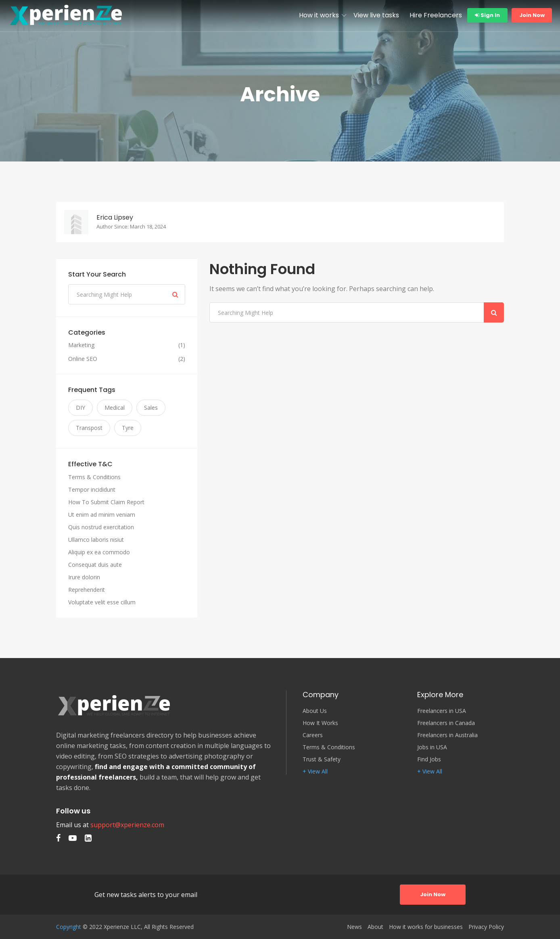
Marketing (81, 345)
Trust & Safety (322, 759)
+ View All (315, 771)
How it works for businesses (426, 927)
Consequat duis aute (95, 565)
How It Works (320, 723)
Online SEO (83, 359)
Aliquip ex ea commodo (99, 552)
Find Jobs (429, 759)
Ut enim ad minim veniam (102, 515)
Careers (313, 735)
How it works (319, 15)
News (354, 927)
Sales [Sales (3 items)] (151, 408)
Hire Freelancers (436, 15)
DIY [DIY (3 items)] (80, 408)
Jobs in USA (432, 747)
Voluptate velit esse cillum (102, 602)
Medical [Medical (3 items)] (115, 408)
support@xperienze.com (127, 825)
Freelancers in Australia (447, 735)
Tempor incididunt (92, 489)
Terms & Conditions (94, 477)
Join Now (532, 15)
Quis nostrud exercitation (101, 527)
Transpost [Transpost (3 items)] (89, 428)
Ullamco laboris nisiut (96, 540)
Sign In (487, 15)
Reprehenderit (87, 590)
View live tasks (376, 15)
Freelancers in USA (442, 711)
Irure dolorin (84, 577)
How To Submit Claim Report (106, 502)
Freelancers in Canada (446, 723)
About (375, 927)
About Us (315, 711)
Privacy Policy (486, 927)
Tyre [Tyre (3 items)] (128, 428)
